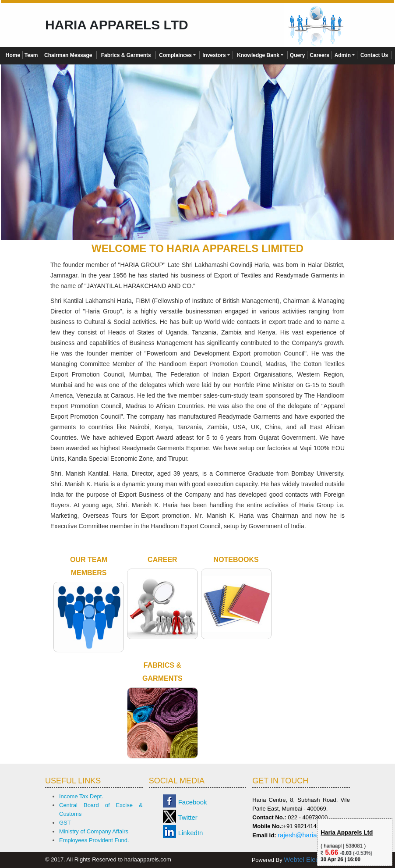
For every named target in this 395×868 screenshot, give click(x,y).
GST (65, 823)
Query (298, 55)
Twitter (188, 817)
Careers (319, 55)
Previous (21, 156)
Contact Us (374, 55)
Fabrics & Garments (126, 55)
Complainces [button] (175, 55)
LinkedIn (191, 833)
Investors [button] (214, 55)
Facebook (193, 802)
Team (31, 55)
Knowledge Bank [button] (258, 55)
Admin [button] (343, 55)
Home (13, 55)
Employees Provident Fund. (94, 840)
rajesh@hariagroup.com (313, 835)
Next (374, 156)
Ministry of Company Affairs (94, 831)
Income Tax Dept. (81, 796)
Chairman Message (68, 55)
